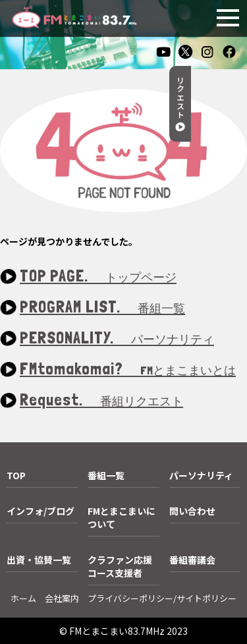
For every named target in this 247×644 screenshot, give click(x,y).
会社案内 (62, 598)
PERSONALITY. (117, 338)
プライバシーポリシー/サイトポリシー (162, 598)
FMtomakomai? (128, 369)
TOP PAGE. (98, 277)
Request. (101, 400)
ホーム (23, 598)
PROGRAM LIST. (102, 307)
